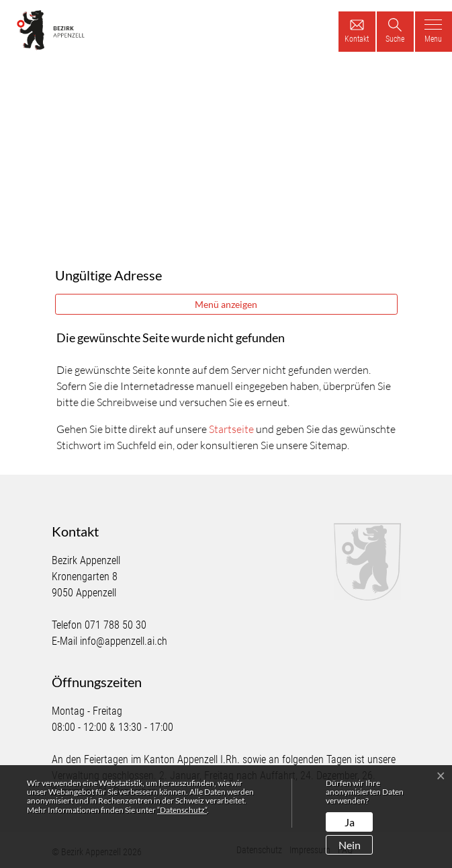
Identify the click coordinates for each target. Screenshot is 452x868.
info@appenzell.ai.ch (124, 641)
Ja (350, 822)
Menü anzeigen (226, 304)
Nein (350, 845)
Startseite (231, 429)
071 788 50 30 (116, 625)
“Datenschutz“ (182, 810)
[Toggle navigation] (434, 32)
